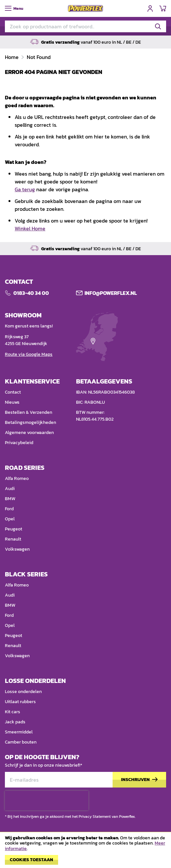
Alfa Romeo (17, 478)
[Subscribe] (139, 780)
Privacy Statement (95, 817)
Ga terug (25, 189)
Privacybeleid (19, 443)
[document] (85, 852)
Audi (10, 489)
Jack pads (15, 722)
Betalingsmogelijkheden (31, 422)
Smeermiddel (19, 732)
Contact (13, 392)
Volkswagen (17, 549)
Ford (9, 509)
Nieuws (12, 402)
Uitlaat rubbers (20, 702)
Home (12, 57)
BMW (10, 499)
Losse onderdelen (23, 692)
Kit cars (13, 712)
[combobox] (85, 26)
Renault (13, 539)
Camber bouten (21, 742)
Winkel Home (30, 228)
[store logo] (85, 8)
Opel (10, 519)
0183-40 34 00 (31, 293)
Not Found (39, 57)
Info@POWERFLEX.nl (111, 293)
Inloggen (150, 8)
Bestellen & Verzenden (29, 412)
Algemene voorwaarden (29, 433)
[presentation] (47, 801)
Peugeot (14, 529)
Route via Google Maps (29, 354)
